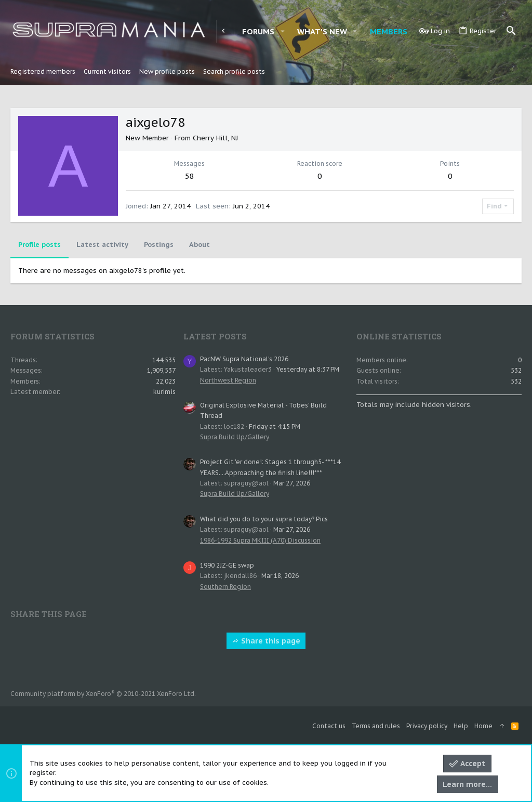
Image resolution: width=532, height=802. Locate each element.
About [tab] (199, 245)
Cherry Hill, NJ (215, 138)
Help (461, 726)
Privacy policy (427, 726)
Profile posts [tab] (39, 245)
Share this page (266, 641)
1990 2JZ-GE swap (227, 565)
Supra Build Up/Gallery (235, 437)
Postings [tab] (159, 245)
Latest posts (215, 336)
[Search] (511, 31)
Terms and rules (376, 726)
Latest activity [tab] (102, 245)
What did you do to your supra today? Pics (264, 519)
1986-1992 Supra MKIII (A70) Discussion (260, 540)
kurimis (164, 392)
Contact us (329, 726)
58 (190, 176)
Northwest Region (228, 380)
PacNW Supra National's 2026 (244, 359)
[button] (282, 31)
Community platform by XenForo (103, 694)
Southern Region (225, 587)
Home (483, 726)
